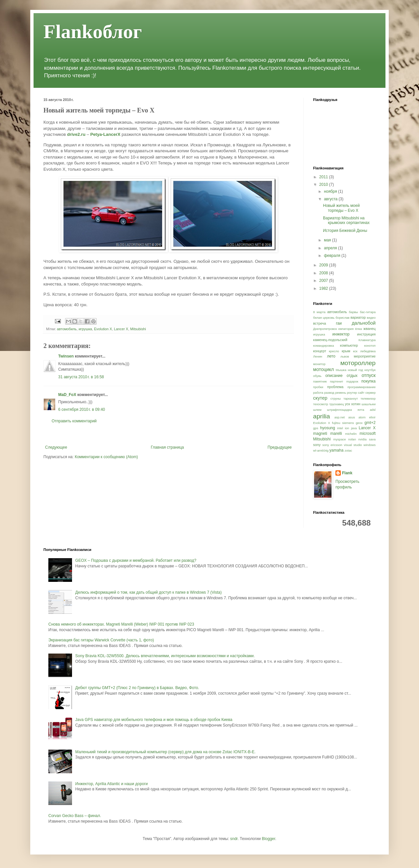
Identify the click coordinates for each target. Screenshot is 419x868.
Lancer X (121, 329)
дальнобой (364, 323)
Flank (347, 473)
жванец (370, 329)
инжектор (341, 334)
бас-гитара (368, 312)
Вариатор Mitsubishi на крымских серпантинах (346, 220)
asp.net (340, 417)
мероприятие (365, 356)
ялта (361, 410)
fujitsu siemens (343, 423)
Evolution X (103, 329)
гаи (339, 323)
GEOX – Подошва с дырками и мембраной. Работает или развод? (136, 560)
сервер (370, 393)
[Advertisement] (168, 434)
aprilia (321, 416)
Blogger (269, 839)
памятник (320, 381)
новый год (355, 370)
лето (331, 356)
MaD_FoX (67, 395)
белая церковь (324, 318)
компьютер (349, 345)
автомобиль (67, 329)
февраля (333, 256)
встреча (320, 323)
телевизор (368, 398)
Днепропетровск (325, 329)
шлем (317, 410)
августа (331, 199)
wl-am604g (321, 450)
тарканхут (351, 398)
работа (318, 393)
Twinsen (66, 356)
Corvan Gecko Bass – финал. (75, 816)
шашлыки (369, 404)
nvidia (362, 439)
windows (370, 445)
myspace (339, 439)
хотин (356, 404)
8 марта (319, 312)
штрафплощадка (339, 410)
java (354, 428)
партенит (336, 381)
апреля (331, 248)
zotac (348, 450)
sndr (234, 839)
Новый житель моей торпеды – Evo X (341, 208)
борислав (342, 318)
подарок (352, 381)
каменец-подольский (330, 340)
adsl (373, 410)
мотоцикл (323, 369)
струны (336, 398)
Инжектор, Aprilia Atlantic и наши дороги (112, 784)
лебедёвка (368, 351)
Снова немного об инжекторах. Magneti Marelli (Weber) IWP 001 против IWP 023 (121, 624)
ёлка (359, 329)
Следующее (56, 447)
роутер (352, 393)
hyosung (327, 428)
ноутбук (370, 370)
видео (371, 318)
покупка (369, 381)
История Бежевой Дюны (345, 231)
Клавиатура (367, 340)
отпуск (369, 375)
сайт (361, 393)
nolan (352, 439)
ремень (341, 393)
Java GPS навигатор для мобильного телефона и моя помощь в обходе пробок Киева (154, 720)
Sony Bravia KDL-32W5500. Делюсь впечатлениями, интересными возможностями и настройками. (165, 656)
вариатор (358, 317)
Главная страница (168, 447)
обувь (317, 376)
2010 (324, 185)
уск (347, 404)
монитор (319, 364)
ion (347, 428)
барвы (354, 312)
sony (317, 445)
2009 (324, 265)
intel (340, 428)
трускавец (337, 404)
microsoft (368, 434)
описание (334, 376)
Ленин (318, 356)
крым (346, 351)
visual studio (353, 445)
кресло (334, 351)
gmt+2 (370, 423)
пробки (318, 387)
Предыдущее (280, 447)
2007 (324, 281)
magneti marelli (328, 434)
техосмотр (321, 404)
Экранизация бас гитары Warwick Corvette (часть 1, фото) (101, 640)
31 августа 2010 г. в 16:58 (81, 377)
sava (372, 439)
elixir (372, 417)
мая (328, 240)
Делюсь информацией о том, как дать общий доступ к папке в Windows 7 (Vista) (148, 592)
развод (329, 393)
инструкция (366, 334)
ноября (331, 191)
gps (316, 428)
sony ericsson (332, 445)
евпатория (346, 329)
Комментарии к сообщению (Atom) (106, 457)
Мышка (341, 370)
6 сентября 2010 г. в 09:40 (82, 409)
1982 (324, 288)
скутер (320, 398)
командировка (323, 346)
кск (355, 351)
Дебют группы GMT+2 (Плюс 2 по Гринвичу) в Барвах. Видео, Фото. (137, 688)
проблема (335, 387)
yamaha (337, 450)
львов (345, 356)
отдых (352, 376)
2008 (324, 273)
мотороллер (358, 363)
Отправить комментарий (74, 421)
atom (362, 417)
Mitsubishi (138, 329)
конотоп (370, 346)
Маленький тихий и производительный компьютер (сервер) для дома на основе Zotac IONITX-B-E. (165, 752)
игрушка (85, 329)
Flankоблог (93, 32)
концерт (320, 351)
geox (359, 423)
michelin (351, 434)
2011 (324, 177)
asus (352, 417)
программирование (361, 387)
